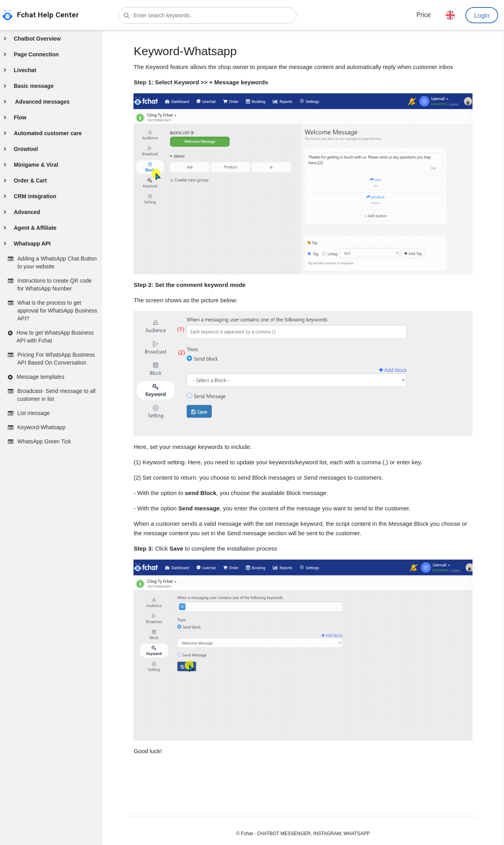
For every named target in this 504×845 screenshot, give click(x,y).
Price (423, 15)
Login (482, 16)
